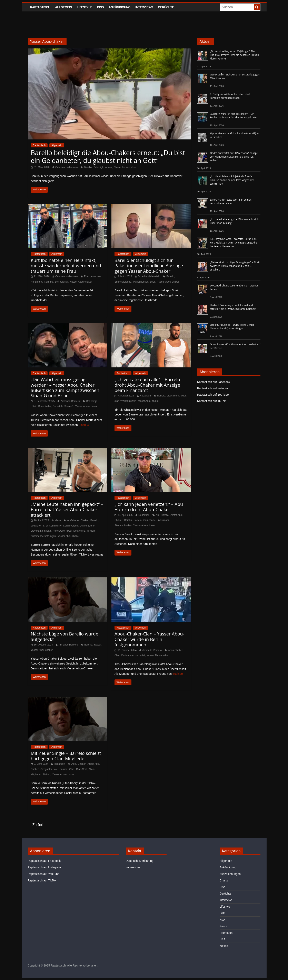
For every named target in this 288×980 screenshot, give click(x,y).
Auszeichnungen (230, 874)
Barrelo (161, 396)
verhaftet (140, 655)
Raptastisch (40, 7)
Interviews (144, 7)
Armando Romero (70, 401)
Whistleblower (128, 401)
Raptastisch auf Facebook (214, 382)
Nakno (47, 775)
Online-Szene (87, 526)
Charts (224, 880)
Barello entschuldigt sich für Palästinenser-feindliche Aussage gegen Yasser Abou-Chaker (149, 265)
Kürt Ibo (49, 282)
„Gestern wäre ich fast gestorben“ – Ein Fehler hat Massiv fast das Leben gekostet (234, 116)
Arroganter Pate (49, 769)
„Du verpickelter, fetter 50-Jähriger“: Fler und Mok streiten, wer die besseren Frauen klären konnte (235, 55)
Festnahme (127, 655)
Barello (88, 167)
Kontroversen (71, 526)
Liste (223, 913)
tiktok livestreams (76, 531)
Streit (152, 282)
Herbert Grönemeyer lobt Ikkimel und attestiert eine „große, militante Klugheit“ (233, 307)
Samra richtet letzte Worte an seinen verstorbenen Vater (231, 202)
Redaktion (145, 396)
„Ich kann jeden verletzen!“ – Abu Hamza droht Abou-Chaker (149, 507)
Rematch (58, 406)
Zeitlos (224, 946)
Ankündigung (120, 7)
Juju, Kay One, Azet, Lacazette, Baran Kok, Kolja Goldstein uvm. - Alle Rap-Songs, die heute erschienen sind (234, 243)
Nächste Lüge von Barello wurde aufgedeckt (65, 636)
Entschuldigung (123, 282)
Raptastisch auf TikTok (211, 401)
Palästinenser (141, 282)
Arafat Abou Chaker (78, 520)
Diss (101, 7)
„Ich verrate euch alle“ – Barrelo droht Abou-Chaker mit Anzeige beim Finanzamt (147, 385)
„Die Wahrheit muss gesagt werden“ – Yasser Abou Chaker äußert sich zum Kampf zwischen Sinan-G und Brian (65, 387)
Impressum (133, 867)
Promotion (226, 933)
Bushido (178, 674)
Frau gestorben (92, 276)
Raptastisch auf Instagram (214, 388)
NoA (222, 920)
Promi (223, 926)
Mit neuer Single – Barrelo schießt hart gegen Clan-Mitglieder (66, 756)
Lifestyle (84, 7)
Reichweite (59, 531)
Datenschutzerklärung (140, 861)
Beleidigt (98, 167)
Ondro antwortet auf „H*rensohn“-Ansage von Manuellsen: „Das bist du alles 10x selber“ (234, 157)
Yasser (108, 167)
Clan (72, 769)
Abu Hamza (162, 515)
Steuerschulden (123, 525)
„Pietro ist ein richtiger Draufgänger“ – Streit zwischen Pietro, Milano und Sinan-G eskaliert (235, 266)
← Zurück (36, 825)
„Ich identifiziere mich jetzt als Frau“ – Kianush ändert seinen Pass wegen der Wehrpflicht (232, 180)
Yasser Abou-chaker (125, 167)
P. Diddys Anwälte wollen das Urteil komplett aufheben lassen (230, 96)
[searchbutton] (257, 7)
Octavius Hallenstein (66, 167)
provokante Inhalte (41, 531)
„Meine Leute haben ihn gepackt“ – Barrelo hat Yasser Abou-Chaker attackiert (67, 509)
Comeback (149, 520)
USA (223, 939)
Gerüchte (166, 7)
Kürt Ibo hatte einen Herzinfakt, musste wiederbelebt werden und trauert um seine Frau (66, 265)
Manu (58, 520)
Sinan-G (69, 406)
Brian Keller (44, 406)
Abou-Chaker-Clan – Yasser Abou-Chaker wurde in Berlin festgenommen (149, 639)
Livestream (173, 396)
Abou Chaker (79, 764)
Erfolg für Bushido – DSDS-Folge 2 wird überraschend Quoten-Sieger (232, 327)
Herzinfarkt (37, 282)
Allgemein (63, 7)
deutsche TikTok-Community (46, 526)
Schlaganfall (61, 282)
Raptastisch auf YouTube (213, 395)
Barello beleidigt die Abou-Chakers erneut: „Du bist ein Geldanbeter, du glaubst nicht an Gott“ (108, 157)
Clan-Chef (82, 769)
